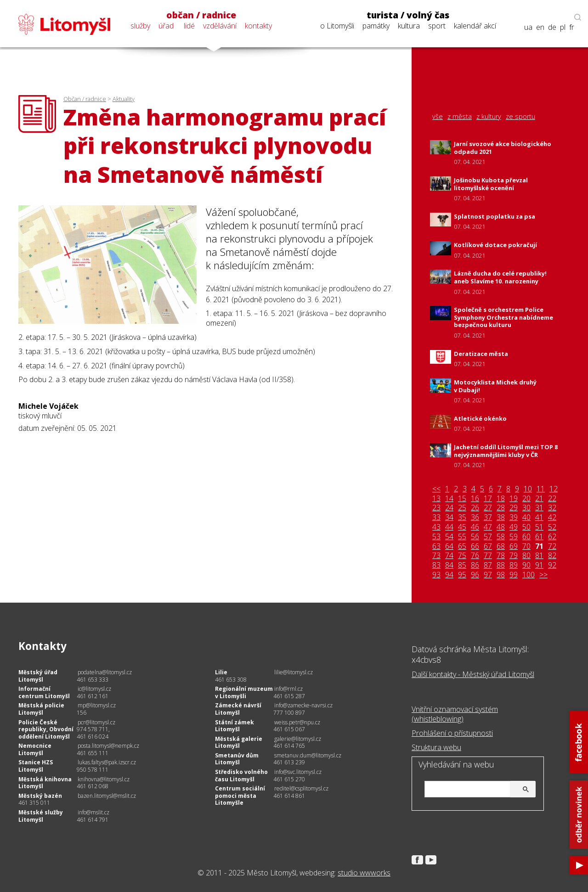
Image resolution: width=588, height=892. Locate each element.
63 (436, 546)
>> (543, 575)
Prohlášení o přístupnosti (452, 733)
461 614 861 (289, 796)
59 (514, 537)
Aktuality (124, 99)
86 (475, 565)
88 (501, 565)
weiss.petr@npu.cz (297, 722)
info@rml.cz (288, 689)
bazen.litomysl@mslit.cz (107, 796)
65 (462, 546)
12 (554, 489)
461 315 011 (34, 803)
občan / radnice (201, 15)
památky (376, 26)
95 (462, 575)
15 (462, 499)
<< (436, 489)
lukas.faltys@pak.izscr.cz (107, 762)
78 (501, 556)
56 (475, 537)
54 (449, 537)
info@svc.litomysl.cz (298, 772)
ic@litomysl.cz (94, 689)
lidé (189, 26)
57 (488, 537)
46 (475, 527)
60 (526, 537)
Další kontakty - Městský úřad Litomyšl (473, 674)
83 (436, 565)
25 (462, 508)
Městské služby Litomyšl (41, 816)
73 (436, 556)
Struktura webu (436, 747)
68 (501, 546)
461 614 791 (93, 820)
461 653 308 (231, 680)
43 (436, 527)
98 (501, 575)
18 (501, 499)
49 (514, 527)
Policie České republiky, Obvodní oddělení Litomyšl (46, 729)
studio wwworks (364, 873)
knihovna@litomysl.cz (104, 779)
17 (488, 499)
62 (552, 537)
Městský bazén (40, 796)
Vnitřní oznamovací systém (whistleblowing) (455, 714)
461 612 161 (93, 696)
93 (436, 575)
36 (475, 517)
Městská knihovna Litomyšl (45, 783)
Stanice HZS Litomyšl (36, 766)
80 (526, 556)
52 (552, 527)
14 (449, 499)
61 (539, 537)
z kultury (489, 117)
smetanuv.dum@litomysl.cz (308, 755)
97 (488, 575)
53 (436, 537)
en (540, 27)
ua (528, 27)
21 (539, 499)
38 (501, 517)
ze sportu (520, 117)
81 (539, 556)
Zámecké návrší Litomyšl (238, 709)
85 (462, 565)
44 (449, 527)
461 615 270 (289, 779)
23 (436, 508)
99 (514, 575)
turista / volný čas (408, 15)
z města (460, 117)
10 (528, 489)
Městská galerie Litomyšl (239, 742)
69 (514, 546)
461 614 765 (289, 746)
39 (514, 517)
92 (552, 565)
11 (541, 489)
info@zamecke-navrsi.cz (303, 705)
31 (539, 508)
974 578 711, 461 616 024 (93, 733)
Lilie (221, 672)
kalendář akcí (475, 26)
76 (475, 556)
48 (501, 527)
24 (449, 508)
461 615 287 (289, 696)
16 (475, 499)
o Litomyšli (337, 26)
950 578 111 (93, 770)
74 (449, 556)
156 (82, 713)
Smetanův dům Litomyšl (237, 759)
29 (514, 508)
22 (552, 499)
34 (449, 517)
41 (539, 517)
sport (437, 26)
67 (488, 546)
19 (514, 499)
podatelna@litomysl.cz (105, 672)
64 (449, 546)
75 (462, 556)
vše (438, 117)
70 (526, 546)
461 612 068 (93, 786)
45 (462, 527)
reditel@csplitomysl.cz (301, 788)
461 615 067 (289, 729)
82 (552, 556)
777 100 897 (289, 713)
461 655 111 (93, 753)
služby (140, 26)
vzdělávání (220, 26)
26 (475, 508)
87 (488, 565)
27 (488, 508)
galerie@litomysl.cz (298, 739)
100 (529, 575)
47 (488, 527)
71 (539, 546)
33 (436, 517)
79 (514, 556)
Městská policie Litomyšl (41, 709)
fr (572, 27)
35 (462, 517)
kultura (409, 26)
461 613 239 (289, 762)
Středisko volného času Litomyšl (241, 776)
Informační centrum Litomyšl (44, 692)
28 (501, 508)
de (552, 27)
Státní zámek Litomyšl (235, 726)
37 (488, 517)
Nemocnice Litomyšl (35, 749)
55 (462, 537)
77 (488, 556)
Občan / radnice (85, 99)
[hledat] (479, 790)
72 (552, 546)
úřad (166, 26)
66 (475, 546)
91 (539, 565)
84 (449, 565)
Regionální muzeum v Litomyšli (244, 692)
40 (526, 517)
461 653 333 (93, 680)
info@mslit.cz (93, 812)
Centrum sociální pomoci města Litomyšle (240, 796)
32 (552, 508)
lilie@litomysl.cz (294, 672)
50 (526, 527)
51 (539, 527)
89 (514, 565)
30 (526, 508)
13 (436, 499)
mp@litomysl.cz (97, 705)
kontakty (258, 26)
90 (526, 565)
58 (501, 537)
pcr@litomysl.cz (96, 722)
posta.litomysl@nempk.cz (108, 746)
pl (563, 27)
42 (552, 517)
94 (449, 575)
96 (475, 575)
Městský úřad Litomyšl (38, 676)
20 (526, 499)
